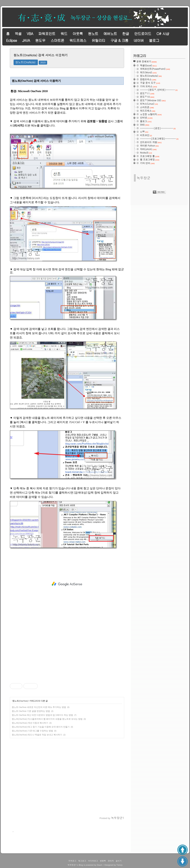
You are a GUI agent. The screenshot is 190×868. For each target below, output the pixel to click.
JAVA (26, 40)
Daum (100, 865)
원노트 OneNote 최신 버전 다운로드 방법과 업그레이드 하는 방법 (42, 715)
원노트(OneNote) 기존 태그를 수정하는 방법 (32, 731)
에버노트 (110, 34)
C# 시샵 (163, 34)
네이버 (139, 40)
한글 (126, 34)
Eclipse (11, 40)
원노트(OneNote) (25, 62)
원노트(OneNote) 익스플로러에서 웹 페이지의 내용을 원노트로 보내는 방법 (47, 719)
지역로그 (72, 861)
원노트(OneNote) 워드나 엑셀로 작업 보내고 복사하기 (37, 735)
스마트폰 (57, 40)
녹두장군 (143, 178)
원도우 (40, 40)
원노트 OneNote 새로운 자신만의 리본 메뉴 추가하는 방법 (39, 707)
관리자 (111, 861)
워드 (64, 34)
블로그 (154, 40)
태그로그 (82, 861)
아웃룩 (78, 34)
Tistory (119, 865)
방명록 (103, 861)
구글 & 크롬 (119, 40)
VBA (30, 34)
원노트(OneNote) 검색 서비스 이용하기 (41, 55)
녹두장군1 (72, 865)
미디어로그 (93, 861)
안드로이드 (143, 34)
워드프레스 (78, 40)
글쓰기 (119, 861)
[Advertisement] (67, 584)
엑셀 (18, 34)
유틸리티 (98, 40)
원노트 (93, 34)
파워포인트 (47, 34)
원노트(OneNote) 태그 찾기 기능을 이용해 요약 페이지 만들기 (41, 727)
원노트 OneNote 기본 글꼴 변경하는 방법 (31, 711)
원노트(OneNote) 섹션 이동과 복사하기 (30, 723)
